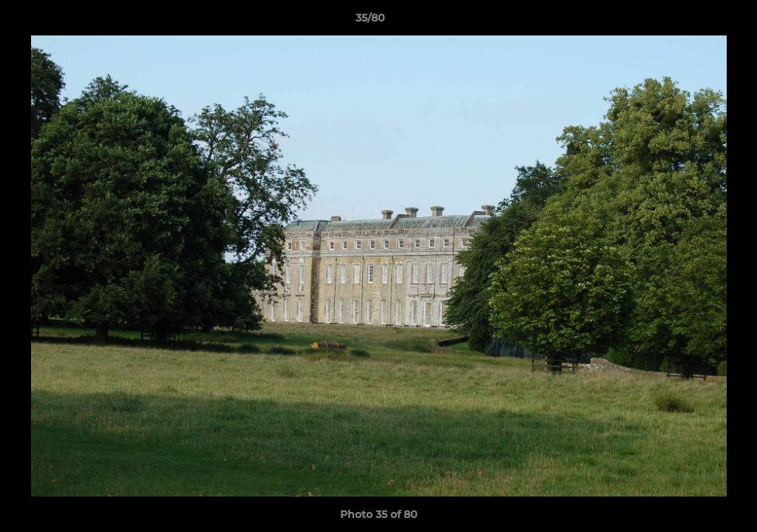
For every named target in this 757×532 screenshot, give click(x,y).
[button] (695, 21)
